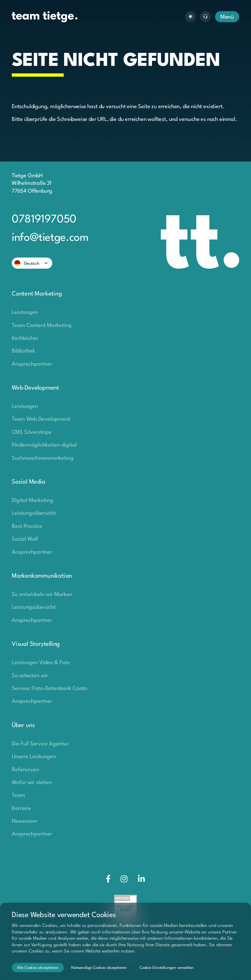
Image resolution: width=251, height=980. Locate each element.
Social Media (29, 482)
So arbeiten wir (30, 676)
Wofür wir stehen (32, 783)
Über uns (23, 725)
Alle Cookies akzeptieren (38, 968)
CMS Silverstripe (32, 432)
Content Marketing (37, 294)
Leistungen (25, 312)
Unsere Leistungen (34, 757)
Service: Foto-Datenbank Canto (50, 689)
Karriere (21, 808)
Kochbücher (25, 338)
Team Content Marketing (42, 326)
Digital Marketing (33, 500)
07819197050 (44, 220)
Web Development (35, 388)
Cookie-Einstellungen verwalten (167, 968)
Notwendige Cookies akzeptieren (99, 968)
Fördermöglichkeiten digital (44, 445)
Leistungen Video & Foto (41, 663)
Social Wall (25, 539)
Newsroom (25, 821)
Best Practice (27, 526)
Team (18, 795)
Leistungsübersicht (34, 513)
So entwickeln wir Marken (42, 595)
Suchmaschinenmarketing (43, 458)
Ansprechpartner (32, 364)
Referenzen (25, 770)
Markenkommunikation (42, 576)
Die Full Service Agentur (40, 744)
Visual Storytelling (36, 644)
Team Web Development (41, 419)
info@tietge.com (50, 238)
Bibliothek (24, 351)
